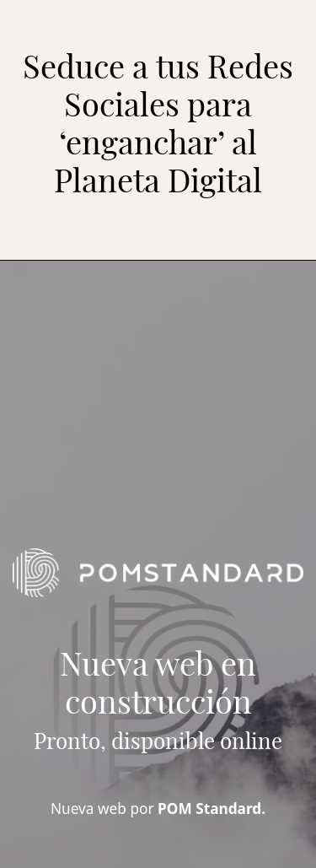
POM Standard (209, 809)
